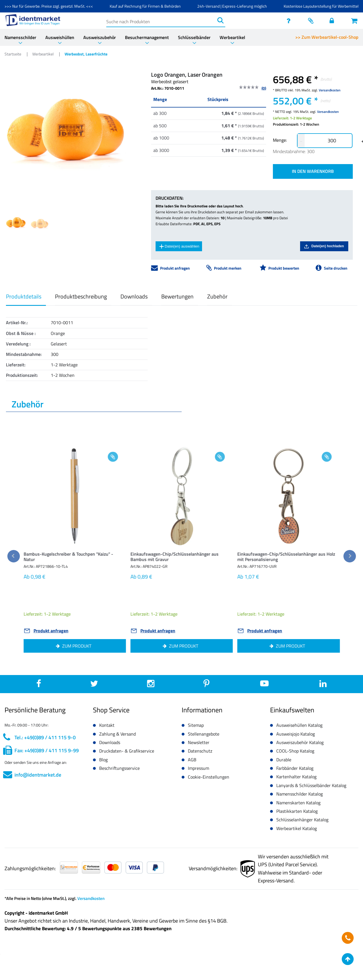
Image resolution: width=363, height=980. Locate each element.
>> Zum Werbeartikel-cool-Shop (327, 37)
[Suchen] (220, 20)
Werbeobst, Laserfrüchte (86, 54)
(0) (264, 88)
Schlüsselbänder (194, 37)
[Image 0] (16, 223)
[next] (350, 556)
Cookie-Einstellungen (209, 777)
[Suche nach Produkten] (161, 20)
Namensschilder (20, 37)
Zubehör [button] (217, 296)
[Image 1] (40, 224)
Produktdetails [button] (24, 296)
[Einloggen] (333, 21)
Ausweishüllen (60, 37)
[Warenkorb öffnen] (355, 21)
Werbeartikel (232, 37)
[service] (290, 21)
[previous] (14, 556)
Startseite (13, 54)
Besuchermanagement (147, 37)
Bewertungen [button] (177, 296)
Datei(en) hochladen (324, 246)
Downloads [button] (134, 296)
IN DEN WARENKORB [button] (313, 171)
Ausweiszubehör (100, 37)
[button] (74, 558)
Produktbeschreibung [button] (81, 296)
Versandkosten (330, 90)
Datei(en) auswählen (179, 246)
